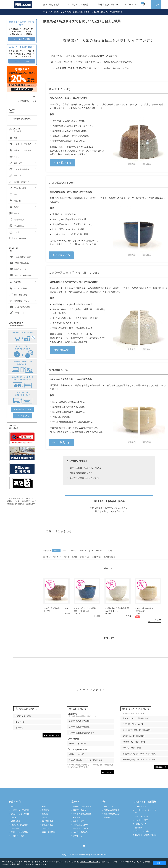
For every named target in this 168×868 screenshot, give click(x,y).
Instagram (84, 847)
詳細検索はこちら (28, 101)
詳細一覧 (73, 551)
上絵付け (15, 232)
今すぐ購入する (63, 163)
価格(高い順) (96, 557)
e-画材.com (109, 806)
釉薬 (13, 194)
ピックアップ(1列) (86, 551)
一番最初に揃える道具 (20, 257)
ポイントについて (142, 817)
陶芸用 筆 (15, 176)
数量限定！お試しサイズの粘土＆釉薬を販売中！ (67, 12)
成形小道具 (16, 163)
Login (156, 5)
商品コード (57, 557)
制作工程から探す (18, 295)
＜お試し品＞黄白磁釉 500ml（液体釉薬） (147, 610)
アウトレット (17, 313)
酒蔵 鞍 (107, 817)
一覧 (65, 551)
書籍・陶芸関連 (17, 239)
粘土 (13, 138)
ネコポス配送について (52, 735)
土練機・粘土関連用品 (20, 144)
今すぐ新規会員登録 (22, 39)
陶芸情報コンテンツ (19, 301)
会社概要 (139, 828)
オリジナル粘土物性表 (20, 276)
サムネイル (100, 551)
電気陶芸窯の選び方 (19, 263)
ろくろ (14, 157)
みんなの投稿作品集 (19, 307)
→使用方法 (27, 56)
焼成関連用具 (16, 220)
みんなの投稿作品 (80, 832)
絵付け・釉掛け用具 (19, 182)
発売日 (74, 557)
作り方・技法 (79, 821)
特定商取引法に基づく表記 (146, 835)
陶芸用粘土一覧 (18, 269)
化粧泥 (14, 207)
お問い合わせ (141, 824)
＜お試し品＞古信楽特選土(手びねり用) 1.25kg (117, 610)
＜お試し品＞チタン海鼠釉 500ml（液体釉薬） (85, 610)
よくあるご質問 (141, 820)
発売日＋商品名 (110, 557)
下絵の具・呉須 (17, 188)
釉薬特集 (15, 282)
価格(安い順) (84, 557)
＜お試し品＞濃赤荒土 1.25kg (56, 608)
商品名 (110, 551)
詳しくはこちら (107, 772)
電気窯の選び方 (80, 810)
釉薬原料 (15, 201)
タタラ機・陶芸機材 (19, 169)
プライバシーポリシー (144, 831)
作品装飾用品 (16, 226)
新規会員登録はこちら (22, 409)
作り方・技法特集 (18, 288)
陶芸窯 (14, 213)
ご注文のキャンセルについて (146, 812)
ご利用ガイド (141, 806)
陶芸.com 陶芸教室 (112, 810)
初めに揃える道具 (51, 5)
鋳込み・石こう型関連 (20, 150)
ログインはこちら (22, 61)
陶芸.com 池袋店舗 (112, 814)
